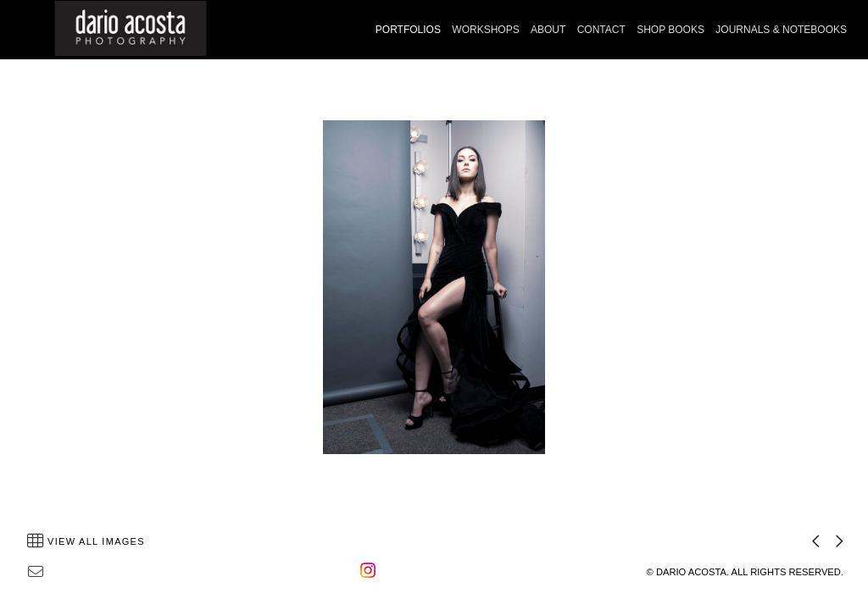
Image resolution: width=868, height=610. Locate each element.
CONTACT (601, 30)
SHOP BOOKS (670, 30)
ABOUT (548, 30)
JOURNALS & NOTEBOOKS (781, 30)
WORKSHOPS (485, 30)
